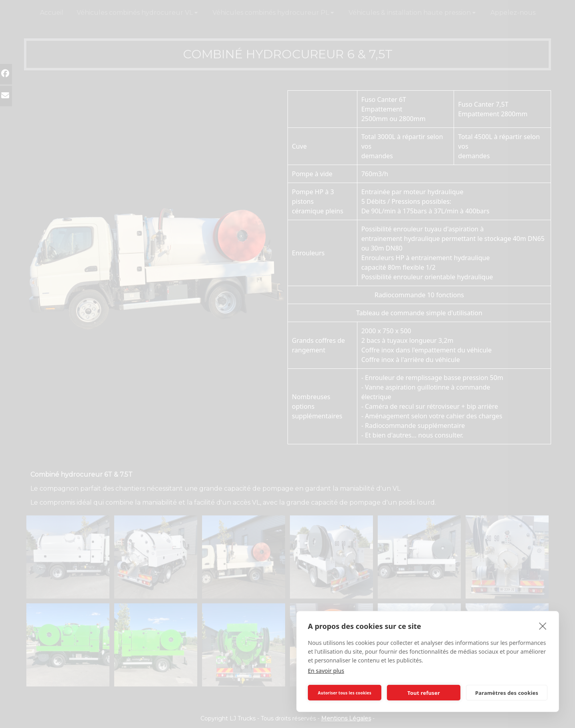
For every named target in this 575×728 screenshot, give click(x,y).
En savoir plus (326, 671)
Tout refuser (423, 693)
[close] (543, 626)
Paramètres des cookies (507, 693)
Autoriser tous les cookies (345, 693)
